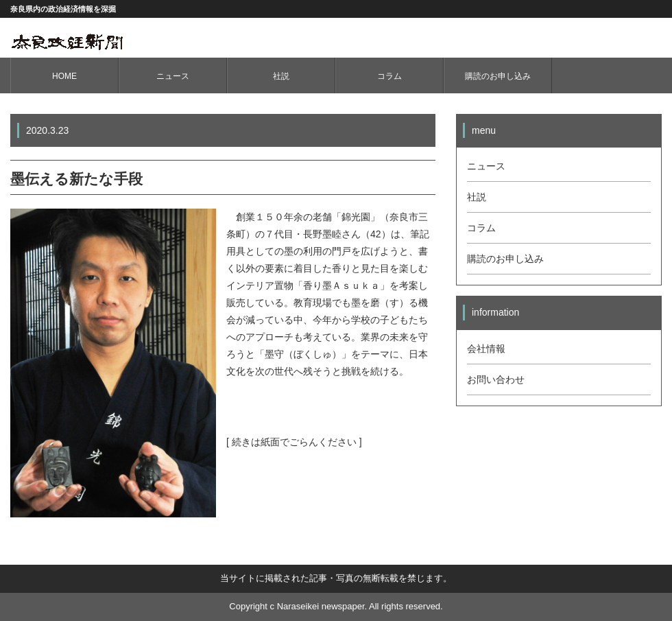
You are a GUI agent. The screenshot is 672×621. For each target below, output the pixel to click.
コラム (389, 76)
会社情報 (486, 349)
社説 (281, 76)
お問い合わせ (496, 379)
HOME (64, 76)
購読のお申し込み (498, 76)
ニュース (173, 76)
